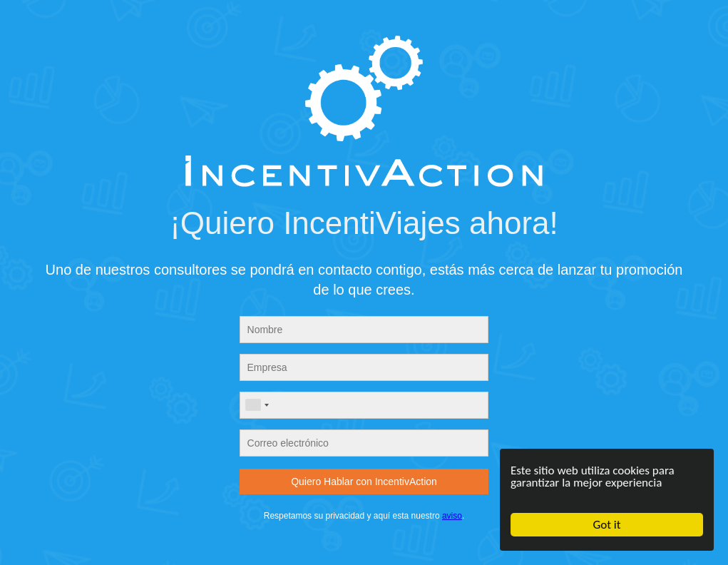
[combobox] (257, 405)
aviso (452, 516)
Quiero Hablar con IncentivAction (364, 482)
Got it (607, 525)
